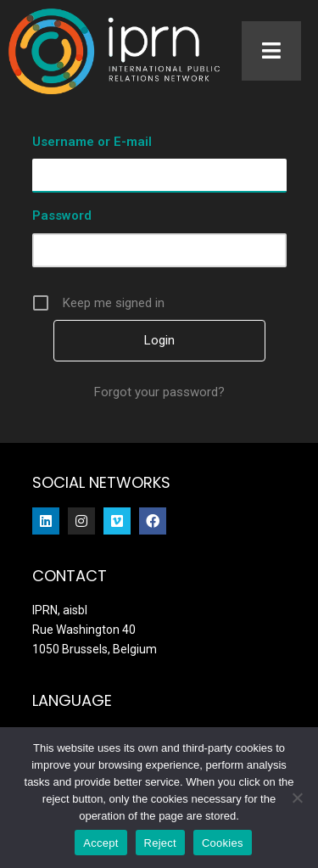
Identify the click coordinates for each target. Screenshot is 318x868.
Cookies (223, 843)
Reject (160, 843)
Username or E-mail (92, 142)
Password (62, 216)
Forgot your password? (159, 392)
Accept (100, 843)
